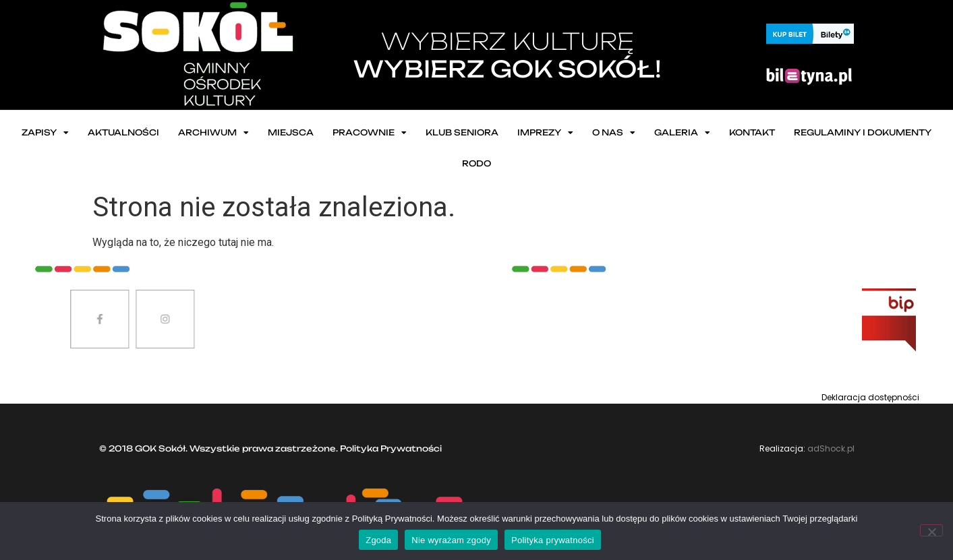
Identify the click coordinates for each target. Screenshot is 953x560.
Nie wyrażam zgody (451, 540)
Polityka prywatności (553, 540)
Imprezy (545, 133)
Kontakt (752, 132)
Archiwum (213, 133)
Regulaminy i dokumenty (863, 132)
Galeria (682, 133)
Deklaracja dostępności (870, 397)
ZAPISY (45, 133)
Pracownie (370, 133)
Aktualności (123, 132)
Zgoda (378, 540)
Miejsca (291, 132)
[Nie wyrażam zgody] (931, 530)
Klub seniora (462, 132)
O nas (614, 133)
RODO (476, 163)
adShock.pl (831, 448)
